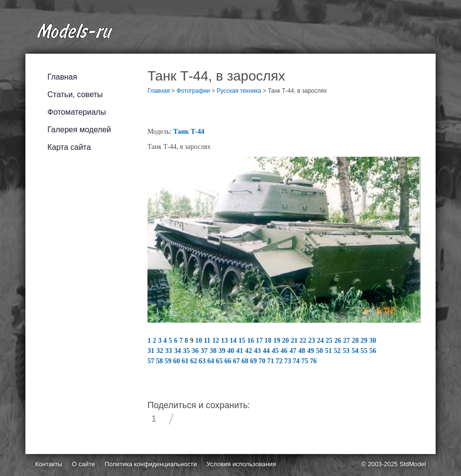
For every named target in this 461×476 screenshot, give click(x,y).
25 (330, 341)
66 (229, 361)
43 (258, 351)
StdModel (413, 464)
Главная (62, 77)
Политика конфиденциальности (151, 464)
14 (234, 341)
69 (254, 361)
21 (295, 341)
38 (214, 351)
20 (287, 341)
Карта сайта (69, 147)
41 (241, 351)
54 (356, 351)
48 (303, 351)
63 (203, 361)
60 (178, 361)
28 (356, 341)
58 (161, 361)
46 (285, 351)
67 (237, 361)
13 (226, 341)
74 (297, 361)
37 (205, 351)
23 (313, 341)
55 (365, 351)
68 (246, 361)
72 (280, 361)
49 (312, 351)
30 (373, 341)
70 (263, 361)
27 (348, 341)
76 (314, 361)
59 (169, 361)
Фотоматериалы (77, 112)
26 (339, 341)
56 (373, 351)
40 (232, 351)
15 (243, 341)
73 (289, 361)
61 (186, 361)
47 (294, 351)
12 (217, 341)
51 (329, 351)
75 (306, 361)
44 (267, 351)
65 (220, 361)
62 (195, 361)
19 (278, 341)
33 (169, 351)
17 (260, 341)
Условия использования (241, 464)
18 (269, 341)
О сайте (83, 464)
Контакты (49, 464)
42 (250, 351)
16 (251, 341)
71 (272, 361)
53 (347, 351)
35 (188, 351)
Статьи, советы (75, 94)
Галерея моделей (79, 130)
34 (179, 351)
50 (320, 351)
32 (161, 351)
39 (223, 351)
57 (152, 361)
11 (208, 341)
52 (338, 351)
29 (365, 341)
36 (196, 351)
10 (200, 341)
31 (152, 351)
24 (321, 341)
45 (276, 351)
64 (212, 361)
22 (304, 341)
